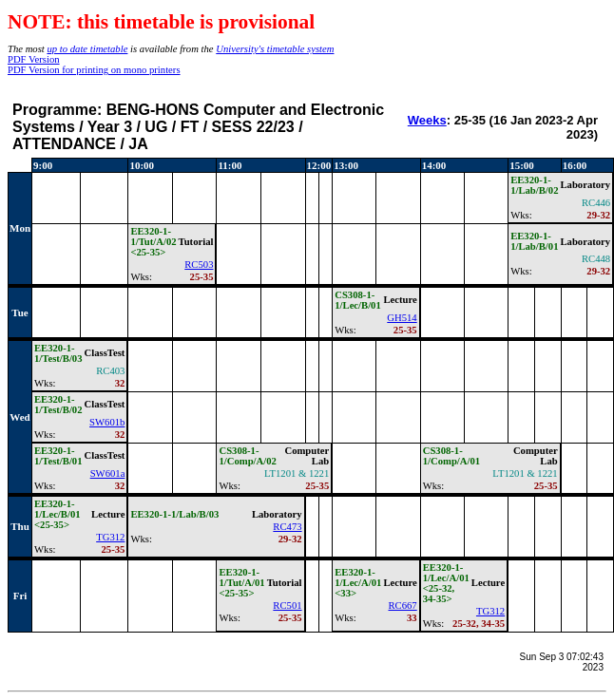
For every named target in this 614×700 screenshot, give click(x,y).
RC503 (199, 265)
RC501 (287, 605)
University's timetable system (275, 49)
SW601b (107, 422)
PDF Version (34, 59)
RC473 (287, 527)
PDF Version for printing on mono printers (94, 70)
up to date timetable (87, 49)
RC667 (402, 605)
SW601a (108, 473)
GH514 (402, 318)
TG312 (110, 537)
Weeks (427, 120)
